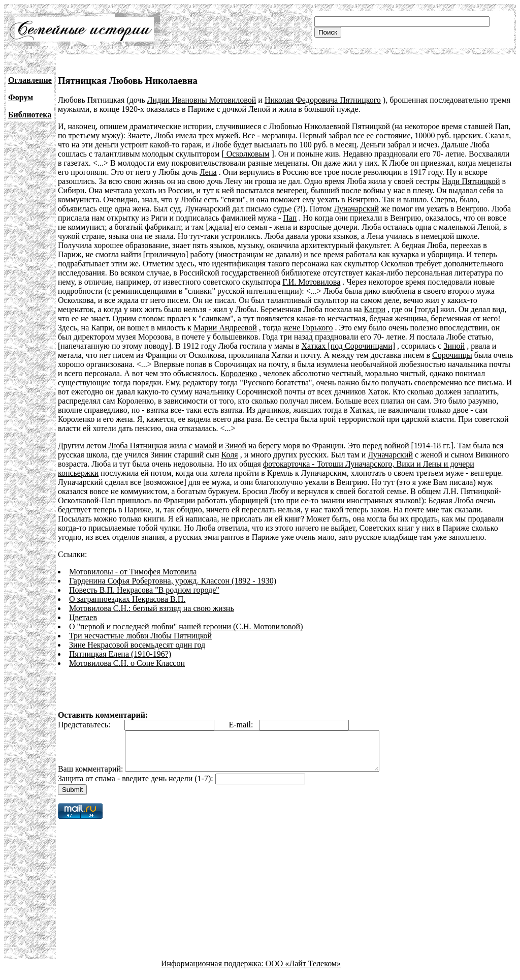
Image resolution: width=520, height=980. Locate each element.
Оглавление (30, 80)
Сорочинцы (452, 355)
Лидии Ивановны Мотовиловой (202, 100)
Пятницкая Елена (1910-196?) (120, 654)
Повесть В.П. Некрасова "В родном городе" (144, 590)
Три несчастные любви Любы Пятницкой (140, 636)
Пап (290, 218)
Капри (375, 309)
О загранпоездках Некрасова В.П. (127, 599)
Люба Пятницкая (138, 446)
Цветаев (83, 617)
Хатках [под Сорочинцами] (349, 346)
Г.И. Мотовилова (311, 282)
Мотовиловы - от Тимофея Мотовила (133, 572)
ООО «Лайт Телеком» (303, 971)
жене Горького (308, 328)
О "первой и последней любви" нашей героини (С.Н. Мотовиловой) (186, 626)
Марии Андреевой (225, 328)
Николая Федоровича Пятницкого (323, 100)
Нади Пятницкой (471, 181)
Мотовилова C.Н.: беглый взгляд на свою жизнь (152, 608)
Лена (208, 172)
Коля (230, 455)
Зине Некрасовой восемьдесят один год (137, 645)
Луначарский (356, 209)
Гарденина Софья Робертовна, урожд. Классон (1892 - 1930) (173, 581)
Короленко (239, 373)
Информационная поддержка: (213, 971)
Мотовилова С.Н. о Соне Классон (127, 663)
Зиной (454, 346)
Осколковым (247, 154)
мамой (206, 446)
